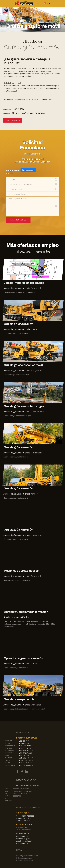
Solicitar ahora (13, 120)
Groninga (8, 741)
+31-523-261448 (26, 751)
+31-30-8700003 (26, 763)
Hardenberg (9, 751)
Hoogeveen (9, 753)
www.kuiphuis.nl (24, 821)
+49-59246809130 (26, 765)
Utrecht (8, 763)
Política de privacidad (24, 858)
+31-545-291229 (26, 756)
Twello (8, 760)
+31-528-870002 (26, 753)
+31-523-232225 (26, 746)
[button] (38, 3)
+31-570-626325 (26, 748)
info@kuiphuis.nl (25, 818)
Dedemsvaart (10, 746)
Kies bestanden (28, 170)
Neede (7, 755)
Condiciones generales (25, 860)
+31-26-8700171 (26, 743)
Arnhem (8, 743)
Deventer (8, 748)
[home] (24, 3)
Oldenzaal (9, 758)
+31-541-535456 (26, 758)
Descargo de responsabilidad (27, 856)
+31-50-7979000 (26, 741)
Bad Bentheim (10, 765)
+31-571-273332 (26, 760)
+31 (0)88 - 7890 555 (26, 816)
